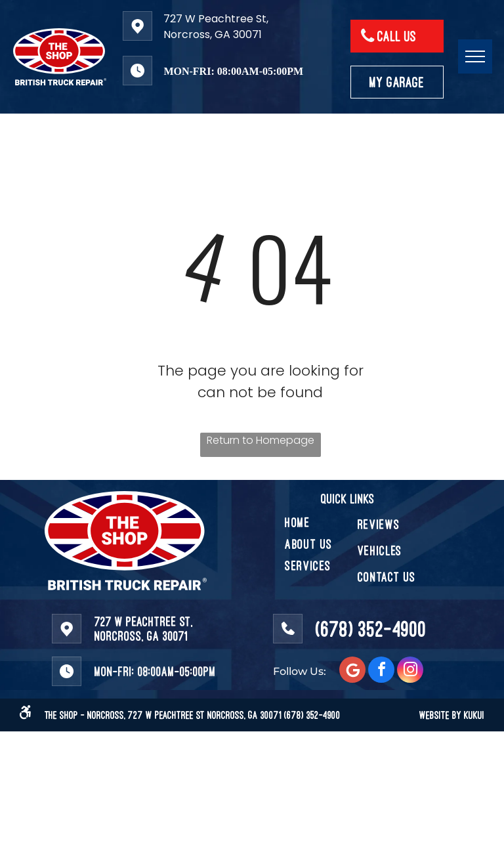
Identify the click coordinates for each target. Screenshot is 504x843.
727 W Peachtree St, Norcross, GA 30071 (216, 27)
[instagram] (410, 671)
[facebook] (381, 671)
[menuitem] (332, 522)
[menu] (475, 56)
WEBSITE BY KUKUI (452, 715)
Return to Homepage (261, 440)
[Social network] (352, 671)
